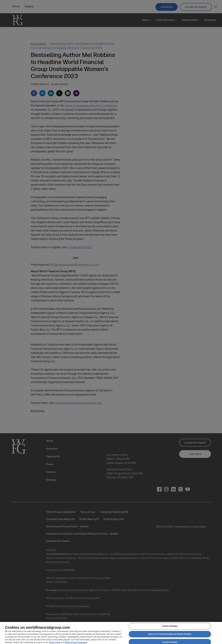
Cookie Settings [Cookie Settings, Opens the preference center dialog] (170, 627)
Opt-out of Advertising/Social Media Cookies (170, 635)
